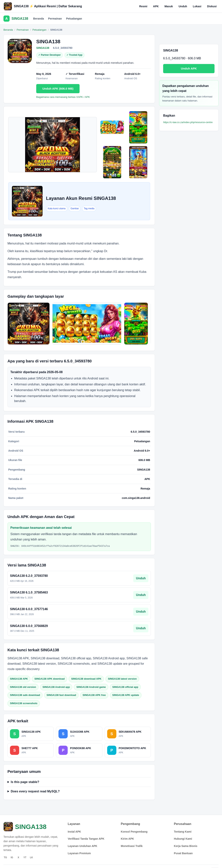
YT (25, 857)
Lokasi (197, 6)
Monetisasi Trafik (132, 846)
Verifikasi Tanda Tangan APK (86, 839)
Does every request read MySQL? (35, 791)
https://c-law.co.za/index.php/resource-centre (188, 122)
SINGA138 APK (19, 679)
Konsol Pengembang (134, 832)
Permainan (55, 19)
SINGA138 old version (23, 687)
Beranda (39, 19)
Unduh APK (189, 68)
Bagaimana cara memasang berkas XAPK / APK (63, 97)
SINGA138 (43, 48)
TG (5, 857)
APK (156, 6)
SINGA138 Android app (56, 687)
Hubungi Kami (183, 839)
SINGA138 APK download (49, 679)
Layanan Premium (79, 853)
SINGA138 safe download (25, 695)
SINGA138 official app (125, 687)
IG (12, 857)
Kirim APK (127, 839)
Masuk (169, 6)
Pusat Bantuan (183, 853)
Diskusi (212, 6)
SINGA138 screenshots (24, 703)
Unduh (183, 6)
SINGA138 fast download (61, 695)
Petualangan (74, 19)
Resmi (143, 6)
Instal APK (74, 832)
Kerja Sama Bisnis (186, 846)
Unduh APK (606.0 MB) (58, 89)
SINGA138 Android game (91, 687)
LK (31, 857)
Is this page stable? (25, 782)
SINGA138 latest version (122, 679)
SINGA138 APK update (126, 695)
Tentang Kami (183, 832)
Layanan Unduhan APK (82, 846)
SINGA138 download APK (86, 679)
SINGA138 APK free (94, 695)
